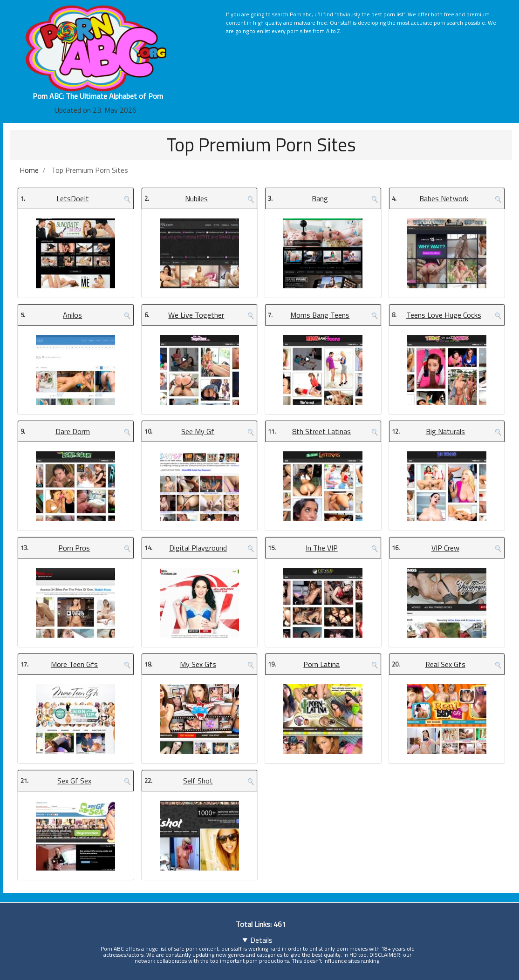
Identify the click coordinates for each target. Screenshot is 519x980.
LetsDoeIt (73, 198)
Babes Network (444, 198)
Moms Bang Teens (320, 315)
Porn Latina (321, 664)
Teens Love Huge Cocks (444, 315)
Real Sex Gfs (445, 664)
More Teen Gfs (74, 664)
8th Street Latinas (321, 431)
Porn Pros (74, 548)
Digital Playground (198, 548)
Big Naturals (445, 431)
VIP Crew (445, 548)
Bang (320, 198)
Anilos (72, 315)
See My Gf (198, 431)
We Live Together (196, 315)
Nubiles (196, 198)
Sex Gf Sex (74, 781)
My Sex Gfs (198, 664)
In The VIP (322, 548)
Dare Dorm (73, 431)
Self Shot (198, 781)
